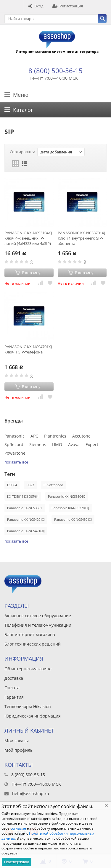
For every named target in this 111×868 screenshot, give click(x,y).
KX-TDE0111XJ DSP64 (23, 496)
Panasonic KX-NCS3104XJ (67, 496)
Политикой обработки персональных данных (48, 836)
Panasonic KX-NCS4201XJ (26, 519)
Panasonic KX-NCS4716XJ (26, 531)
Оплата (12, 688)
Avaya (74, 444)
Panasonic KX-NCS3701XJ (70, 508)
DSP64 (12, 485)
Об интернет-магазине (28, 669)
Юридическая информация (33, 716)
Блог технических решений (33, 644)
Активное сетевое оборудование (38, 616)
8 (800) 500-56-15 (55, 71)
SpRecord (14, 444)
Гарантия (14, 697)
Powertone (15, 453)
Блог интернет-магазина (30, 634)
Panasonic (15, 436)
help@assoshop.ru (31, 794)
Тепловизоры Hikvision (28, 706)
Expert (92, 444)
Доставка (14, 678)
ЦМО (57, 444)
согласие (18, 828)
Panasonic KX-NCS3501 (25, 508)
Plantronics (55, 436)
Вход (36, 6)
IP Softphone (54, 485)
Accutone (81, 436)
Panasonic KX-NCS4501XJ (73, 519)
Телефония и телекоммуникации (38, 625)
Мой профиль (18, 750)
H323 (30, 485)
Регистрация (68, 6)
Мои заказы (17, 741)
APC (34, 436)
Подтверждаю (17, 862)
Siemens (38, 444)
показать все (16, 462)
